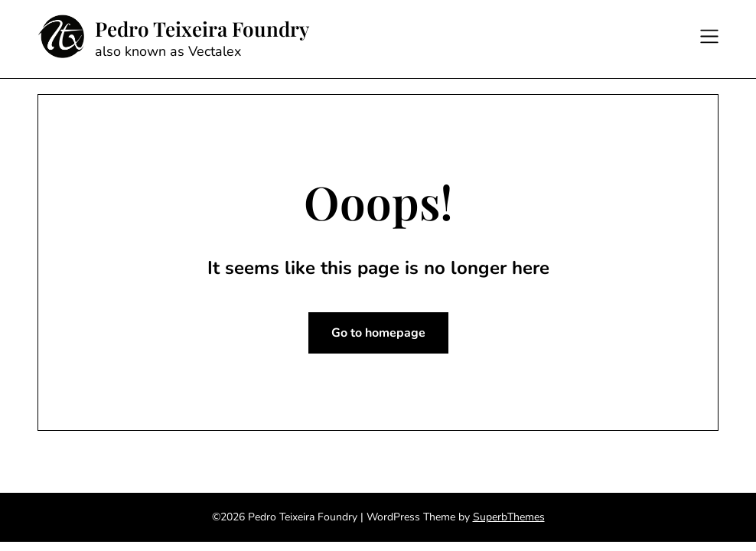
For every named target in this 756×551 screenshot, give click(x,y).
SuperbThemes (509, 517)
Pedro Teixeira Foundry (202, 29)
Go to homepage (378, 333)
